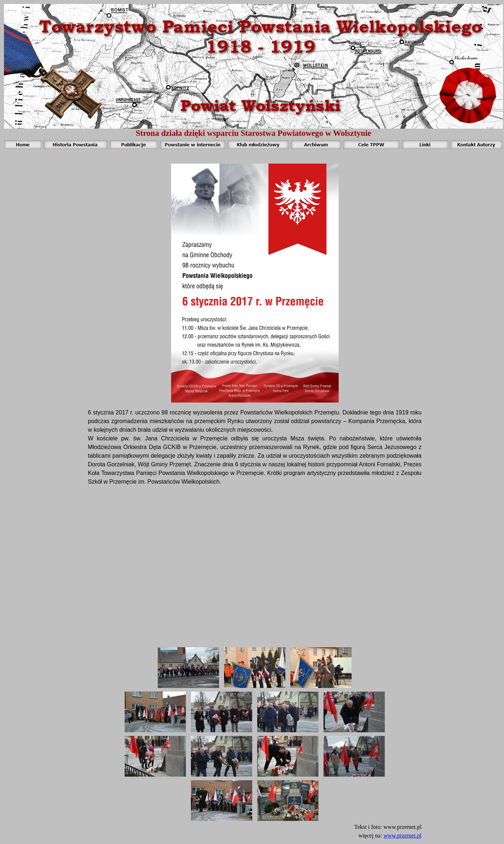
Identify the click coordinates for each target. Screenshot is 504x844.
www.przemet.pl (402, 836)
